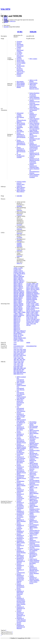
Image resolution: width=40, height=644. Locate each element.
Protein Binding (21, 84)
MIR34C (21, 308)
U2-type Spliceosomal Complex (20, 50)
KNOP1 (33, 304)
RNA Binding (20, 82)
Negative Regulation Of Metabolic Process (21, 445)
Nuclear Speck (20, 60)
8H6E (18, 367)
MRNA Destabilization (20, 475)
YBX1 (28, 324)
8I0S (18, 370)
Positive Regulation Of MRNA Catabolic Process (21, 485)
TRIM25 (37, 321)
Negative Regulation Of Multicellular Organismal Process (20, 593)
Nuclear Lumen (21, 62)
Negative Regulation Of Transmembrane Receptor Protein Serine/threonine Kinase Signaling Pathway (21, 601)
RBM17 (20, 334)
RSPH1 (15, 335)
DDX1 (36, 287)
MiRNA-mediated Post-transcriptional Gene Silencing (34, 129)
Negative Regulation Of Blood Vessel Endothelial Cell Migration (21, 614)
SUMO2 (16, 339)
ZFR (35, 324)
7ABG (15, 358)
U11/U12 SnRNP (21, 63)
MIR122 (16, 279)
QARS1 (32, 314)
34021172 (19, 263)
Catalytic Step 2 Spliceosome (21, 72)
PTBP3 (36, 312)
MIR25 (20, 302)
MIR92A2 (22, 315)
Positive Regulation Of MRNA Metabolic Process (21, 520)
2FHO (21, 350)
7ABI (22, 358)
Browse (6, 18)
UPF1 (33, 322)
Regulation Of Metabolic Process (21, 478)
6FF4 (15, 355)
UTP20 (36, 322)
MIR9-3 (21, 314)
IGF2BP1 (33, 301)
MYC (15, 332)
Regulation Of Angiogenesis (20, 508)
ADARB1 (29, 284)
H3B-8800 (19, 196)
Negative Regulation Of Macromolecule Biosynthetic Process (21, 428)
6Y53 (18, 357)
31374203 (19, 225)
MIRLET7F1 (17, 328)
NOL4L (37, 308)
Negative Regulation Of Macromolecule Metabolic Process (21, 440)
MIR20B (16, 299)
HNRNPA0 (29, 292)
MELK (23, 274)
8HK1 (22, 368)
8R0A (24, 372)
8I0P (25, 368)
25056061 (19, 243)
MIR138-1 (22, 281)
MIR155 (20, 285)
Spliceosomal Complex (20, 47)
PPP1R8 (16, 334)
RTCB (28, 317)
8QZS (15, 372)
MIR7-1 (21, 311)
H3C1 (23, 272)
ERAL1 (28, 291)
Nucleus (19, 43)
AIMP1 (33, 284)
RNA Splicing (20, 132)
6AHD (19, 354)
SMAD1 (19, 337)
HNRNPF (29, 295)
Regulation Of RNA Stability (20, 556)
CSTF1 (28, 287)
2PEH (24, 350)
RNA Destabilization (20, 480)
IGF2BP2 (29, 302)
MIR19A (22, 292)
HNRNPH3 (35, 297)
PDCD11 (29, 311)
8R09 (21, 372)
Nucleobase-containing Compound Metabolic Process (34, 441)
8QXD (21, 371)
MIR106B (21, 277)
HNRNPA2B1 (30, 294)
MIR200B (21, 295)
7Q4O (18, 364)
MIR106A (16, 277)
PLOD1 (38, 311)
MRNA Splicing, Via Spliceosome (21, 124)
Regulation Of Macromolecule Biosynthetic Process (21, 462)
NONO (28, 309)
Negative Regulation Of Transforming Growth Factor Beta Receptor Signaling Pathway (20, 578)
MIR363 (16, 309)
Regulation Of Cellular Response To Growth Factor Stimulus (21, 620)
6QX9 (24, 355)
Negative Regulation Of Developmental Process (21, 586)
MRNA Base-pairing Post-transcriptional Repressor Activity (34, 87)
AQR (37, 284)
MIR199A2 (16, 292)
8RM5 (18, 374)
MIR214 (16, 301)
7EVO (22, 361)
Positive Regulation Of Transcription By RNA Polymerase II (21, 143)
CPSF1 (36, 285)
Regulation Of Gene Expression (21, 458)
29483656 (19, 245)
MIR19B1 (16, 294)
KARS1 (28, 304)
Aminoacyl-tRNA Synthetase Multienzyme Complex (34, 460)
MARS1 (28, 308)
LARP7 (37, 304)
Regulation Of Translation (20, 539)
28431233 (13, 21)
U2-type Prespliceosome (21, 65)
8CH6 (15, 367)
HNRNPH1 (34, 295)
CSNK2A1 (16, 271)
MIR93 (15, 317)
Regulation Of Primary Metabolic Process (34, 573)
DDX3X (33, 288)
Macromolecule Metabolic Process (34, 454)
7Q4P (22, 364)
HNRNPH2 (29, 297)
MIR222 (16, 302)
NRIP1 (18, 332)
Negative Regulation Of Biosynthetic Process (20, 435)
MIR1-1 (16, 275)
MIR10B (20, 278)
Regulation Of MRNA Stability (21, 542)
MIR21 (20, 299)
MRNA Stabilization (33, 540)
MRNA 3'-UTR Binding (33, 81)
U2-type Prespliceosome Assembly (21, 156)
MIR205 (21, 297)
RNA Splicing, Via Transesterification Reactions (21, 119)
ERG (20, 272)
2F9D (15, 350)
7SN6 (18, 365)
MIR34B (16, 308)
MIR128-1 (21, 279)
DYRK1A (16, 272)
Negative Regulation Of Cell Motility (20, 531)
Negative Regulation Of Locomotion (20, 535)
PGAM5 (33, 311)
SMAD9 (20, 338)
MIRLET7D (17, 325)
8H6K (15, 368)
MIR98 (19, 317)
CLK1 (20, 269)
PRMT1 (28, 312)
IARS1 (28, 301)
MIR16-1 (16, 288)
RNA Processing (34, 426)
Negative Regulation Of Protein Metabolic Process (21, 552)
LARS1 (28, 305)
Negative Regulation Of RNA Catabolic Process (34, 509)
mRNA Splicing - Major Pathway (21, 188)
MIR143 (20, 284)
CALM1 (16, 269)
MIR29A (16, 304)
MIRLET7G (17, 331)
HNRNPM (29, 299)
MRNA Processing (19, 129)
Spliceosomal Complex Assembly (20, 114)
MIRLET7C (17, 324)
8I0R (15, 370)
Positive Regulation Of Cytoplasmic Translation (34, 550)
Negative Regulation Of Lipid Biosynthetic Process (35, 139)
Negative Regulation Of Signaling (20, 565)
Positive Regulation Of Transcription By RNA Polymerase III (21, 150)
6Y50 (15, 357)
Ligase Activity (33, 559)
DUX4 (21, 271)
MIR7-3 (20, 312)
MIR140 (21, 282)
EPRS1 (38, 289)
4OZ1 (18, 351)
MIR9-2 (17, 314)
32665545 (19, 210)
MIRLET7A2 (17, 319)
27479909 (19, 238)
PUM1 (28, 314)
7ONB (19, 362)
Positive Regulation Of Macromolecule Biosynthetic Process (34, 563)
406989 (28, 343)
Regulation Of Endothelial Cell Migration (21, 608)
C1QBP (28, 285)
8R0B (15, 374)
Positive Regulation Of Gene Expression (35, 98)
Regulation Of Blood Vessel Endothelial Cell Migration (21, 560)
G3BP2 (35, 291)
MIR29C (21, 305)
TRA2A (28, 321)
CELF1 (32, 285)
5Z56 (15, 352)
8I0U (23, 370)
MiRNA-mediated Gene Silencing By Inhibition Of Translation (21, 422)
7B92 (21, 360)
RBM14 (34, 315)
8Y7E (22, 374)
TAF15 (38, 319)
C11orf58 (20, 268)
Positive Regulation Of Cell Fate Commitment (34, 94)
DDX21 (28, 288)
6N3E (21, 355)
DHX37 (28, 289)
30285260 (19, 246)
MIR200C (16, 297)
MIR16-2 (21, 288)
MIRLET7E (17, 327)
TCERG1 (20, 339)
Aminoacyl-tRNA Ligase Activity (34, 534)
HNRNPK (29, 298)
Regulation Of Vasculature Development (20, 515)
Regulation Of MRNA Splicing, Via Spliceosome (34, 500)
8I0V (15, 371)
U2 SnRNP (19, 53)
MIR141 (16, 284)
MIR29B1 (21, 304)
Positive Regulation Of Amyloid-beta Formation (34, 176)
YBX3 (31, 324)
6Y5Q (21, 357)
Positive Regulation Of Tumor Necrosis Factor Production (34, 124)
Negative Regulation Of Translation (20, 467)
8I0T (20, 370)
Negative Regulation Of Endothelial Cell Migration (21, 626)
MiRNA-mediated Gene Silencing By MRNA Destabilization (21, 450)
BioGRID (6, 27)
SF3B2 (28, 318)
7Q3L (15, 364)
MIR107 (16, 278)
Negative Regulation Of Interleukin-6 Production (33, 115)
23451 (15, 343)
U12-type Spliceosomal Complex (20, 56)
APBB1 (15, 268)
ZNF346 (28, 325)
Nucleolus (19, 59)
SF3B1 (20, 32)
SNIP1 (24, 338)
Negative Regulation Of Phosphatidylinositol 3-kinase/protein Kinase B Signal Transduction (35, 147)
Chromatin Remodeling (20, 127)
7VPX (22, 365)
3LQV (15, 351)
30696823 (19, 240)
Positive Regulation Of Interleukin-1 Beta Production (34, 120)
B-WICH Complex (19, 75)
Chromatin (19, 42)
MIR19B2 (21, 294)
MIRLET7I (23, 331)
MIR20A (20, 298)
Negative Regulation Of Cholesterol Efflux (34, 166)
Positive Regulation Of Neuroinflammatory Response (34, 171)
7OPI (22, 362)
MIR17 (15, 289)
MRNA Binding (21, 83)
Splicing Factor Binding (21, 87)
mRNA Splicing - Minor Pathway (21, 191)
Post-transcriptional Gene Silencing (21, 393)
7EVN (19, 361)
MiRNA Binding (34, 506)
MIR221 (20, 301)
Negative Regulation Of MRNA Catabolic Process (34, 521)
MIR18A (20, 289)
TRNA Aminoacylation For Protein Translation (34, 530)
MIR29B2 (16, 305)
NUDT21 (23, 332)
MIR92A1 (16, 315)
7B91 (18, 360)
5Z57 (18, 352)
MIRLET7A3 (17, 321)
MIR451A (16, 311)
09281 (15, 344)
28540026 (19, 206)
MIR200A (16, 295)
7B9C (24, 360)
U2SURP (29, 322)
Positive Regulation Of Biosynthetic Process (34, 582)
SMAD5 (16, 338)
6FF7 (18, 355)
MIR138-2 (16, 282)
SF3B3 (22, 335)
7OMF (15, 362)
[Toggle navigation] (1, 14)
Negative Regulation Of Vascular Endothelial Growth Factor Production (20, 496)
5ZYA (24, 352)
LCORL (32, 305)
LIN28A (37, 305)
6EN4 (22, 354)
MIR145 (16, 285)
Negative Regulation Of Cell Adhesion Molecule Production (34, 154)
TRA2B (33, 321)
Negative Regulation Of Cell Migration (20, 511)
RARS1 (36, 314)
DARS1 (32, 287)
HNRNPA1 (35, 292)
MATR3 (33, 308)
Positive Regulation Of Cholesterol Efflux (34, 110)
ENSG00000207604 (31, 346)
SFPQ (35, 318)
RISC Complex (33, 59)
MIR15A (16, 287)
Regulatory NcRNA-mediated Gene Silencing (21, 397)
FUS (32, 291)
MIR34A (20, 307)
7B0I (15, 360)
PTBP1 (32, 312)
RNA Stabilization (34, 525)
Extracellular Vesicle (20, 455)
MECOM (19, 274)
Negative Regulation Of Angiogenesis (20, 490)
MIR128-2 (16, 281)
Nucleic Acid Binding (33, 424)
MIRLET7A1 (17, 318)
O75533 (21, 348)
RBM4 (37, 315)
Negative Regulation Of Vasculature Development (20, 503)
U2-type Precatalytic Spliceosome (20, 69)
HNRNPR (35, 299)
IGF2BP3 (34, 302)
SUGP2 (28, 319)
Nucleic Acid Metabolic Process (34, 437)
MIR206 (33, 32)
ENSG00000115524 (19, 346)
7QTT (15, 365)
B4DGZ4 (16, 348)
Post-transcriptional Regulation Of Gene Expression (21, 409)
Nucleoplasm (20, 44)
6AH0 (15, 354)
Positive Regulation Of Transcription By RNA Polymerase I (21, 136)
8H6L (18, 368)
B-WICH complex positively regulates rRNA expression (21, 184)
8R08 (18, 372)
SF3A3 (32, 317)
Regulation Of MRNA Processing (34, 497)
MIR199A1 (21, 291)
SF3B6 (15, 337)
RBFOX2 (29, 315)
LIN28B (28, 307)
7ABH (19, 358)
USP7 (18, 341)
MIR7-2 (16, 312)
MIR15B (21, 287)
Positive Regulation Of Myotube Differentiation (34, 106)
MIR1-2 (20, 275)
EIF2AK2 (33, 289)
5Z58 (21, 352)
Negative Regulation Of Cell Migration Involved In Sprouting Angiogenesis (34, 160)
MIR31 (15, 307)
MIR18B (16, 291)
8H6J (21, 367)
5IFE (22, 351)
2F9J (18, 350)
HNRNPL (34, 298)
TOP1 (15, 341)
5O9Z (25, 351)
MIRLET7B (17, 322)
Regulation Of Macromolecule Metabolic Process (21, 471)
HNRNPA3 (37, 294)
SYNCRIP (33, 319)
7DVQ (15, 361)
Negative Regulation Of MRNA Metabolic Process (34, 493)
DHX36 (37, 288)
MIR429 (20, 309)
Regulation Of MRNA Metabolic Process (34, 448)
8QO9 (18, 371)
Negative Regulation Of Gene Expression (34, 102)
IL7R (15, 274)
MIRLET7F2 (17, 329)
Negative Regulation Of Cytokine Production (20, 526)
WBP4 (22, 341)
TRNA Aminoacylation (33, 537)
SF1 (19, 335)
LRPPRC (33, 307)
